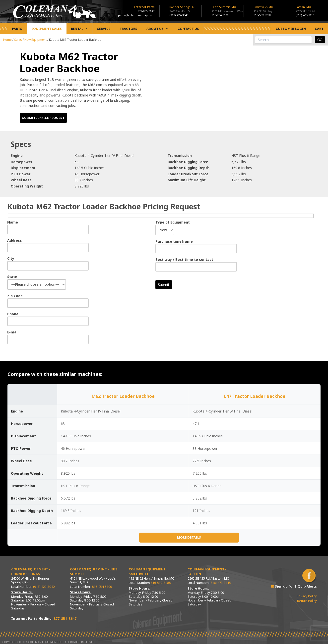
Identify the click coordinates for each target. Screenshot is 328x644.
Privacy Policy (307, 596)
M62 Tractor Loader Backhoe (123, 396)
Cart (319, 29)
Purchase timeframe (174, 241)
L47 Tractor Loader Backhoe (255, 396)
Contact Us (188, 29)
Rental (79, 29)
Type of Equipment (173, 222)
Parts (17, 29)
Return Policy (307, 601)
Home (7, 40)
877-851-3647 (146, 11)
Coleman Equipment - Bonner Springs (31, 572)
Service (104, 29)
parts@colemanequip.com (136, 15)
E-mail (13, 332)
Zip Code (15, 296)
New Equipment (35, 40)
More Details (189, 537)
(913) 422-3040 (179, 15)
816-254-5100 (220, 15)
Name (13, 222)
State (12, 277)
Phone (13, 314)
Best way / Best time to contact (184, 259)
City (11, 258)
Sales (18, 40)
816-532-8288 (262, 15)
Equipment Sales (47, 29)
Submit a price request (43, 118)
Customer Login (291, 29)
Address (15, 240)
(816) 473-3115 (305, 15)
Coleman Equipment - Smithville (148, 572)
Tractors (128, 29)
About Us (157, 29)
